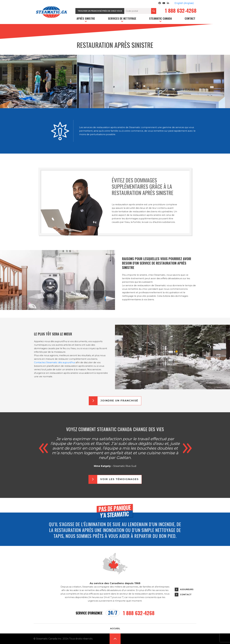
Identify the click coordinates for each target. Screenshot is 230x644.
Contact (190, 18)
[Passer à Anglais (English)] (184, 3)
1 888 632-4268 (181, 11)
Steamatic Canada (160, 18)
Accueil (115, 628)
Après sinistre (86, 18)
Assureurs (187, 589)
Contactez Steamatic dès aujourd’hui (54, 362)
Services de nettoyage (122, 18)
